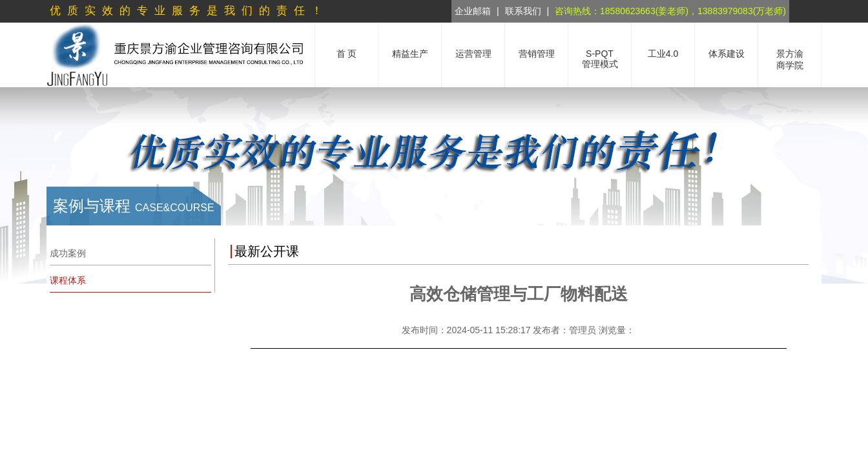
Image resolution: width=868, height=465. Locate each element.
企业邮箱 (473, 11)
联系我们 (523, 11)
